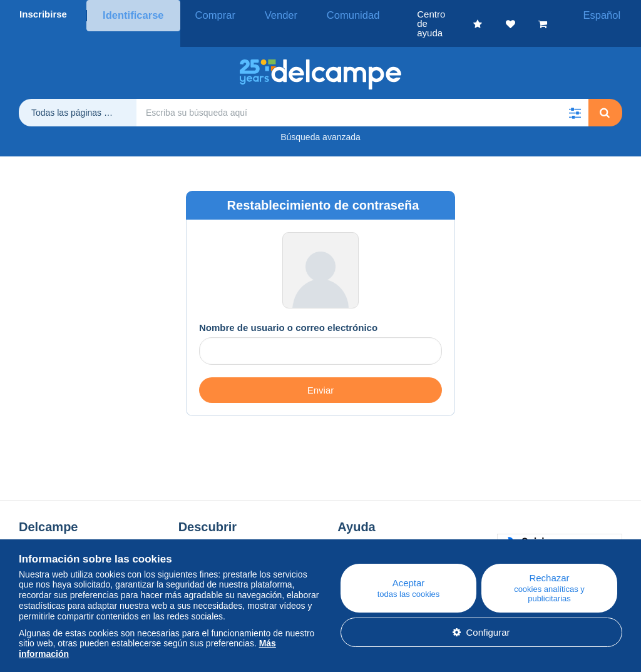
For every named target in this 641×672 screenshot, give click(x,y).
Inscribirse (43, 14)
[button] (575, 94)
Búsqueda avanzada (320, 118)
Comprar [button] (205, 14)
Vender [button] (260, 14)
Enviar (321, 371)
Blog (194, 528)
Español (608, 14)
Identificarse (131, 14)
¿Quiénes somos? (57, 528)
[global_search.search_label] (362, 94)
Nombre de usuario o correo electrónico (288, 309)
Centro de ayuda (372, 528)
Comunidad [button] (321, 14)
